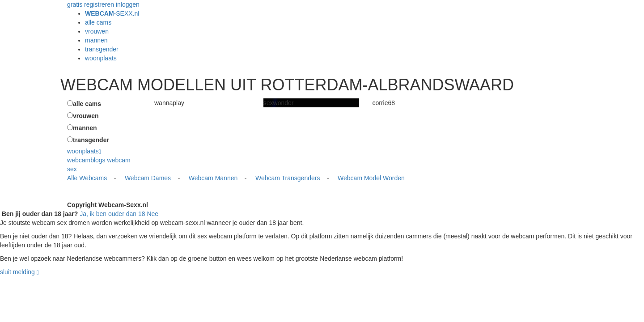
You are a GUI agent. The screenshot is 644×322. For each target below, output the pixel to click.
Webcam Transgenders (288, 178)
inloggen (128, 4)
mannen (96, 40)
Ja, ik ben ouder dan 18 (112, 214)
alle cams (98, 22)
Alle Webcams (87, 178)
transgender (102, 49)
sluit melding (17, 272)
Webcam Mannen (213, 178)
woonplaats (101, 58)
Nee (153, 214)
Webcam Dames (148, 178)
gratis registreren (91, 4)
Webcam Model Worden (371, 178)
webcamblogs (86, 160)
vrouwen (97, 31)
